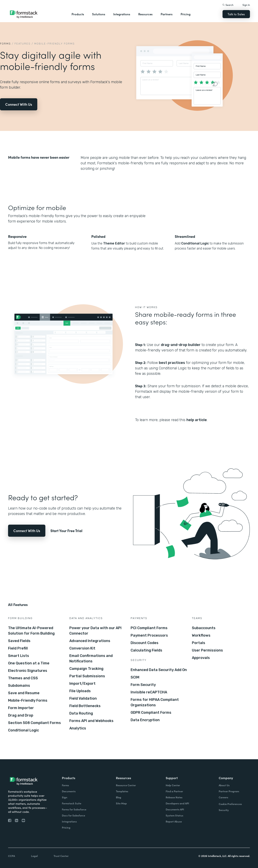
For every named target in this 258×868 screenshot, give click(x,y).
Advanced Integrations (90, 641)
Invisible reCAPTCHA (149, 692)
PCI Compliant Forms (149, 628)
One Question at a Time (29, 663)
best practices (172, 363)
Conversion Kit (82, 648)
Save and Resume (24, 693)
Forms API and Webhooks (91, 721)
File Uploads (80, 691)
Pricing (186, 14)
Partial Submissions (87, 676)
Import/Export (82, 684)
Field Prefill (18, 648)
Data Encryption (145, 720)
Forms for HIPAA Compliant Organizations (155, 702)
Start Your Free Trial (66, 531)
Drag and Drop (21, 715)
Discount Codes (145, 643)
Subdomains (19, 686)
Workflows (201, 635)
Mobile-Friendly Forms (28, 700)
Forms (5, 44)
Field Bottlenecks (85, 706)
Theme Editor (114, 243)
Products (78, 14)
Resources (145, 14)
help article (197, 420)
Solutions (99, 14)
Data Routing (81, 713)
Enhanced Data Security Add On (159, 670)
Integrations (122, 14)
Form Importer (21, 708)
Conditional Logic (195, 243)
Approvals (201, 658)
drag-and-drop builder (181, 345)
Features (23, 44)
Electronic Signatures (28, 671)
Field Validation (83, 698)
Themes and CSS (23, 678)
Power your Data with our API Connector (95, 631)
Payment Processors (149, 635)
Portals (199, 643)
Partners (167, 14)
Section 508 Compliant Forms (34, 723)
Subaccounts (204, 628)
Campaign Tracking (86, 669)
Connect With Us (19, 104)
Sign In (246, 5)
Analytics (78, 728)
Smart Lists (19, 656)
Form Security (143, 685)
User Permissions (207, 650)
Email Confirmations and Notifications (91, 658)
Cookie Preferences (230, 804)
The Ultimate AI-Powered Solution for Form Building (31, 631)
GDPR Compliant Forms (151, 713)
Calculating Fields (146, 650)
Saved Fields (19, 641)
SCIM (135, 677)
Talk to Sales (236, 14)
